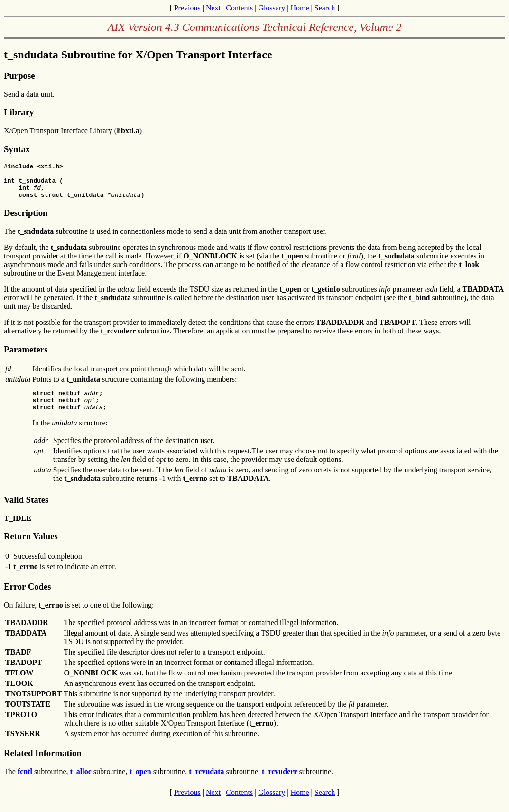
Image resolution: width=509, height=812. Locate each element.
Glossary (272, 8)
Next (213, 8)
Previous (187, 8)
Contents (239, 8)
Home (300, 8)
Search (325, 8)
